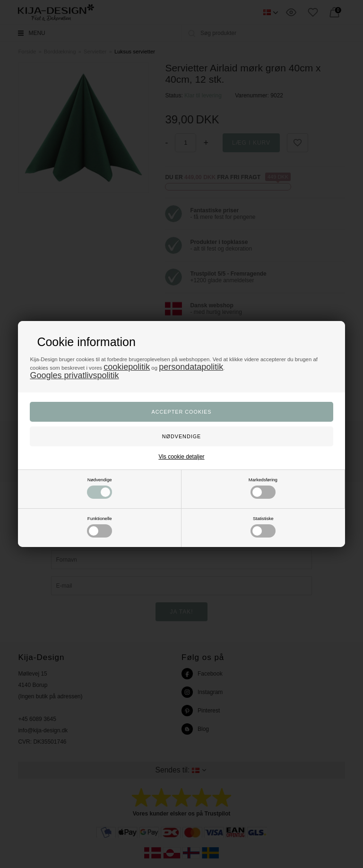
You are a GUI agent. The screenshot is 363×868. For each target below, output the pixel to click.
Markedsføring (263, 488)
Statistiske (263, 527)
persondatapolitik (191, 367)
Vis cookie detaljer (181, 457)
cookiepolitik (127, 367)
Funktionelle (99, 527)
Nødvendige (99, 488)
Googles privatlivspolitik (74, 375)
